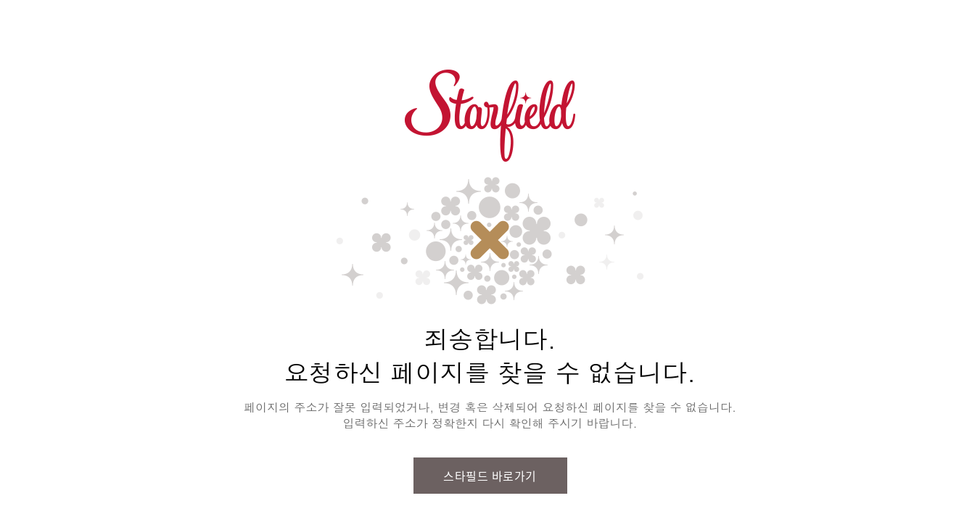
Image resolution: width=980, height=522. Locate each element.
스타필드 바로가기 (490, 476)
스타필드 (490, 116)
